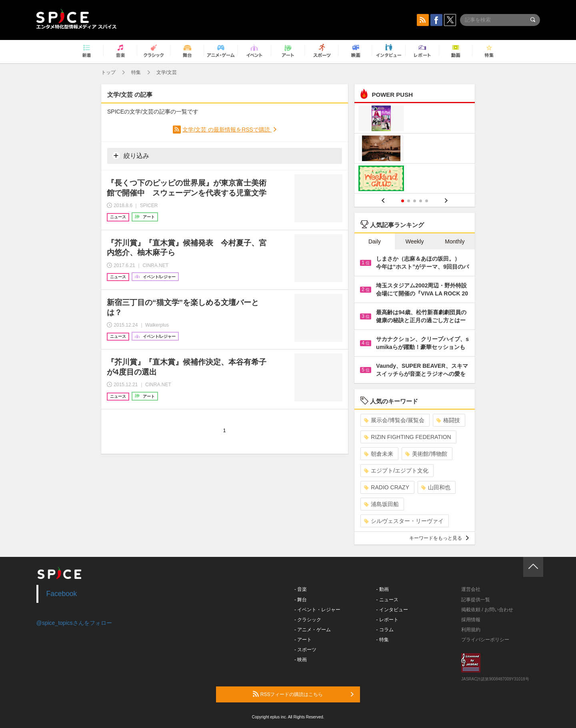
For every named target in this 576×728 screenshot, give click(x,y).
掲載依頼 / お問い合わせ (487, 610)
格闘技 (448, 420)
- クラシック (308, 620)
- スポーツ (305, 650)
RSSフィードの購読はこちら (303, 694)
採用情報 (471, 620)
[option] (415, 149)
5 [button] (427, 201)
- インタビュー (392, 610)
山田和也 (436, 487)
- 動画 (383, 589)
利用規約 (471, 630)
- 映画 (301, 660)
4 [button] (421, 201)
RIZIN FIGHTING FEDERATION (407, 437)
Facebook (62, 594)
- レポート (387, 620)
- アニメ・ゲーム (313, 630)
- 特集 (383, 640)
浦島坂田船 (381, 504)
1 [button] (403, 201)
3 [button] (415, 201)
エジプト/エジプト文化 (396, 471)
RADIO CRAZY (387, 487)
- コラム (385, 630)
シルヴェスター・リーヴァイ (404, 521)
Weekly (415, 241)
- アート (303, 640)
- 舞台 (301, 600)
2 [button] (409, 201)
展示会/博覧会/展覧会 (394, 420)
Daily (375, 241)
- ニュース (387, 600)
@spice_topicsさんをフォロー (74, 623)
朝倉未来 (379, 454)
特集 (136, 72)
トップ (108, 72)
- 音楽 (301, 589)
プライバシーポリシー (485, 640)
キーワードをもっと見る (439, 538)
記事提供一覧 (476, 600)
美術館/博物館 (426, 454)
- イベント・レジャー (317, 610)
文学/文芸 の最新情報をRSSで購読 (227, 130)
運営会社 (471, 589)
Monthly (455, 241)
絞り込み (131, 156)
